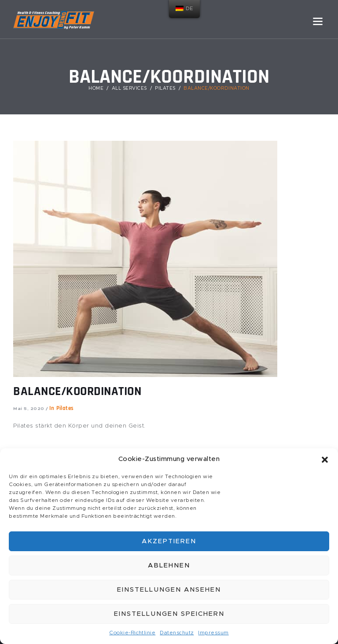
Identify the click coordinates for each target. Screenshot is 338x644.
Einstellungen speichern (169, 614)
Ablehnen (169, 565)
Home (96, 88)
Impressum (214, 633)
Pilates (165, 88)
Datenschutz (177, 633)
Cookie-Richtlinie (132, 633)
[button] (325, 460)
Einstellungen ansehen (169, 590)
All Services (129, 88)
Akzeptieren (169, 541)
